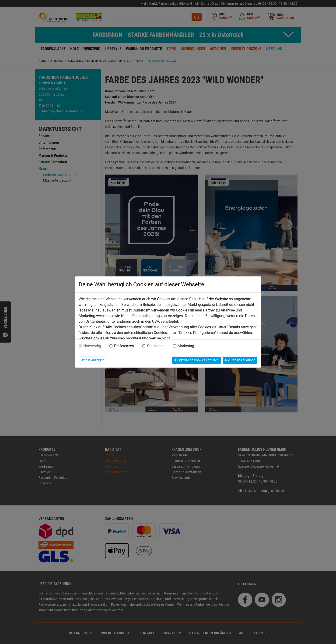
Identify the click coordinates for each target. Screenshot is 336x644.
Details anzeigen (93, 360)
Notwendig (92, 346)
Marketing (186, 346)
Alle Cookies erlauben (240, 360)
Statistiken (156, 346)
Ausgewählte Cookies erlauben (196, 360)
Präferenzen (124, 346)
